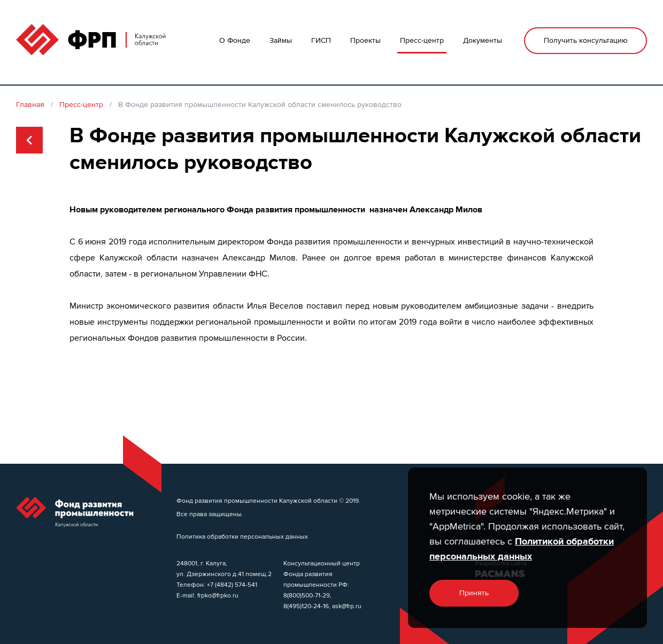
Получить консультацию (586, 40)
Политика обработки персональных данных (242, 536)
